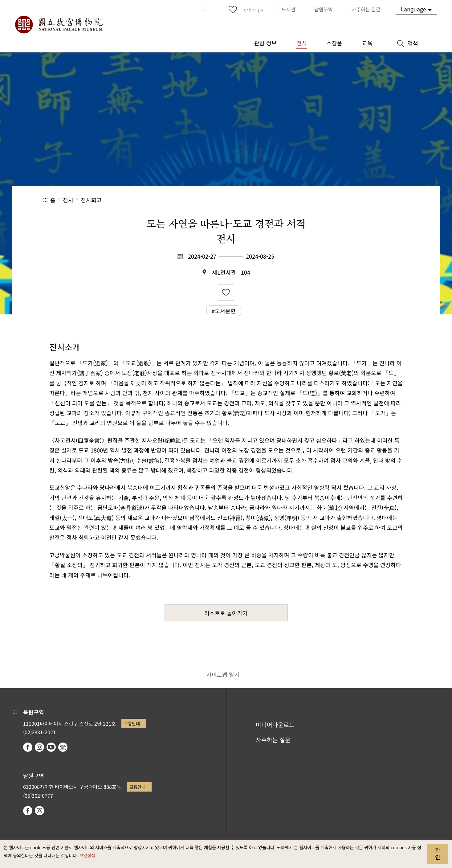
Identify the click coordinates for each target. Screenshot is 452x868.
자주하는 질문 (273, 740)
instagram (39, 747)
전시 (68, 200)
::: (204, 9)
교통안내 (132, 723)
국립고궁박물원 (59, 25)
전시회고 (91, 200)
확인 (438, 854)
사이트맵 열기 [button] (223, 674)
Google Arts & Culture (63, 747)
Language (413, 9)
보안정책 (87, 855)
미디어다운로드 (275, 725)
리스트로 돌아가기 (226, 613)
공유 (342, 200)
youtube (51, 747)
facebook (28, 747)
